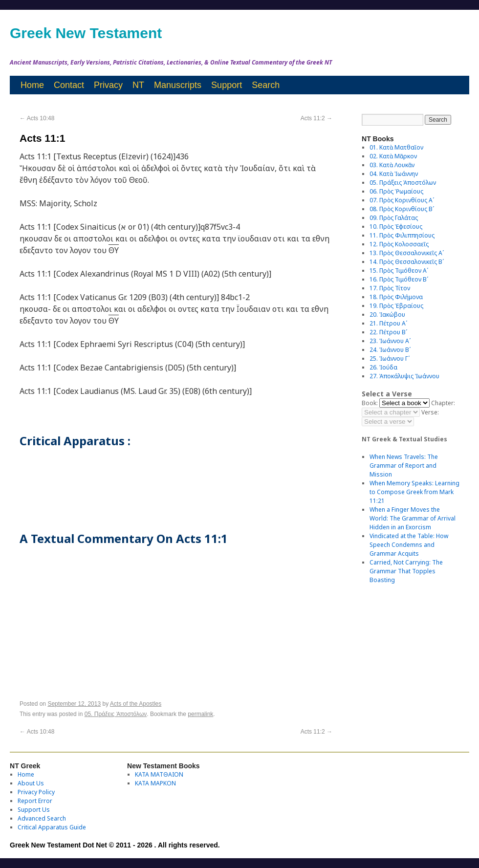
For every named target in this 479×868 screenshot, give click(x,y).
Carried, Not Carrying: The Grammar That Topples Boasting (406, 571)
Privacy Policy (36, 792)
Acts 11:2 (316, 118)
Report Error (35, 801)
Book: (370, 403)
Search (266, 85)
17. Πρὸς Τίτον (390, 288)
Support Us (34, 810)
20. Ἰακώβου (387, 315)
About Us (31, 783)
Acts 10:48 (37, 118)
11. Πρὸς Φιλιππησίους (402, 235)
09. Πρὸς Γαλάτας (394, 218)
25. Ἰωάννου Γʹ (390, 358)
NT (138, 85)
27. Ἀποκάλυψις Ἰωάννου (404, 376)
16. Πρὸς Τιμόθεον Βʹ (399, 279)
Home (32, 85)
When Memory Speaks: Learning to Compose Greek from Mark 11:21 (414, 492)
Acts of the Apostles (136, 704)
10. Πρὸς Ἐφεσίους (396, 227)
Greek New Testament (86, 33)
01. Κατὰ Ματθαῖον (396, 147)
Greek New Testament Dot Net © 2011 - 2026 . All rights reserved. (115, 845)
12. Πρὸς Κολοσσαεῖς (399, 244)
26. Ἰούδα (383, 367)
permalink (200, 714)
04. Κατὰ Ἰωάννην (394, 174)
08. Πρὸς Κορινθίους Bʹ (402, 209)
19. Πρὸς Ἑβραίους (396, 306)
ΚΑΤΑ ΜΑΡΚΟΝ (155, 783)
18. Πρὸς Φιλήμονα (396, 297)
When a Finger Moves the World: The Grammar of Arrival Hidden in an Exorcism (413, 518)
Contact (69, 85)
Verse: (430, 412)
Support (227, 85)
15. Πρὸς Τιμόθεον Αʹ (399, 271)
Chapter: (443, 403)
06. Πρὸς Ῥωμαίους (396, 191)
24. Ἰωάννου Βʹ (390, 350)
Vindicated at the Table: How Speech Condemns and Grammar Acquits (409, 545)
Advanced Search (42, 818)
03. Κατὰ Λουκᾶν (392, 165)
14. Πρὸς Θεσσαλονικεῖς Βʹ (407, 262)
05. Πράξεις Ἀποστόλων (116, 714)
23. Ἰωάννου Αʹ (390, 341)
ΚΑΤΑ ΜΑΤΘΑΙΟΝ (159, 774)
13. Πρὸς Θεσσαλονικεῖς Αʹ (407, 253)
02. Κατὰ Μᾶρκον (393, 156)
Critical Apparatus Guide (52, 827)
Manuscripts (178, 85)
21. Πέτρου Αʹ (388, 323)
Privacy (108, 85)
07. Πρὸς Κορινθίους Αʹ (402, 200)
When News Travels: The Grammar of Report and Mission (404, 466)
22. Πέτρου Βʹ (388, 332)
